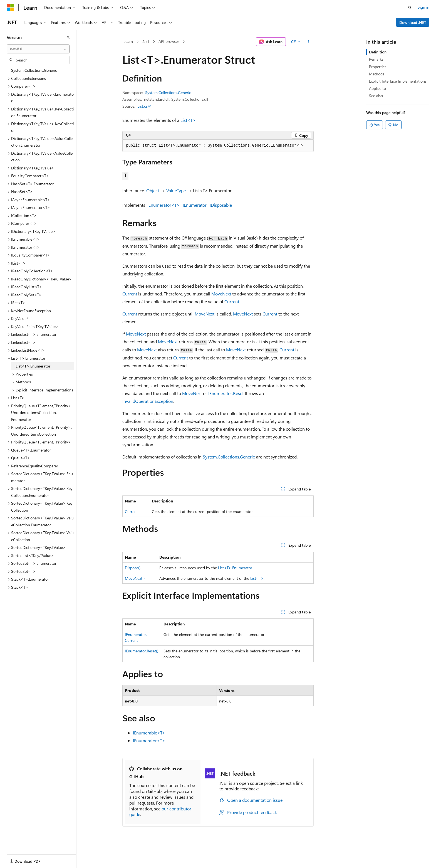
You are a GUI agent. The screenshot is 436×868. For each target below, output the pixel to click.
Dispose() (133, 568)
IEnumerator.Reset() (142, 651)
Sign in (423, 7)
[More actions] (309, 42)
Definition (378, 52)
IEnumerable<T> (149, 733)
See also (376, 96)
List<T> (188, 120)
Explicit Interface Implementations (398, 81)
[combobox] (38, 49)
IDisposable (221, 205)
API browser (169, 41)
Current (130, 294)
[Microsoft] (10, 8)
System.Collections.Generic (168, 93)
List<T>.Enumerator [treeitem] (33, 366)
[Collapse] (68, 37)
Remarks (376, 59)
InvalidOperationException (148, 401)
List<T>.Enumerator (235, 568)
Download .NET (413, 22)
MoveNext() (135, 578)
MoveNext (221, 294)
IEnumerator (195, 205)
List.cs (143, 106)
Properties (378, 67)
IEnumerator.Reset (226, 393)
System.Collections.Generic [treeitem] (34, 70)
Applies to (377, 88)
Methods (377, 74)
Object (153, 190)
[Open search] (410, 8)
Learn (128, 41)
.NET (146, 41)
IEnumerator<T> (163, 205)
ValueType (176, 190)
